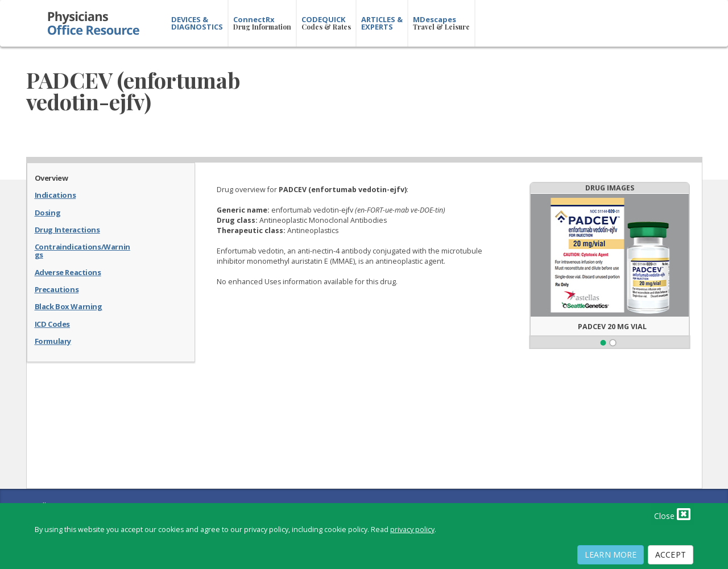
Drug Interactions (67, 229)
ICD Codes (52, 323)
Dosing (48, 212)
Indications (55, 194)
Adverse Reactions (68, 272)
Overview (51, 177)
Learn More (611, 555)
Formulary (53, 340)
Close (672, 514)
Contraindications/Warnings (82, 250)
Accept (671, 555)
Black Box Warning (69, 306)
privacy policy (412, 529)
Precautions (57, 289)
